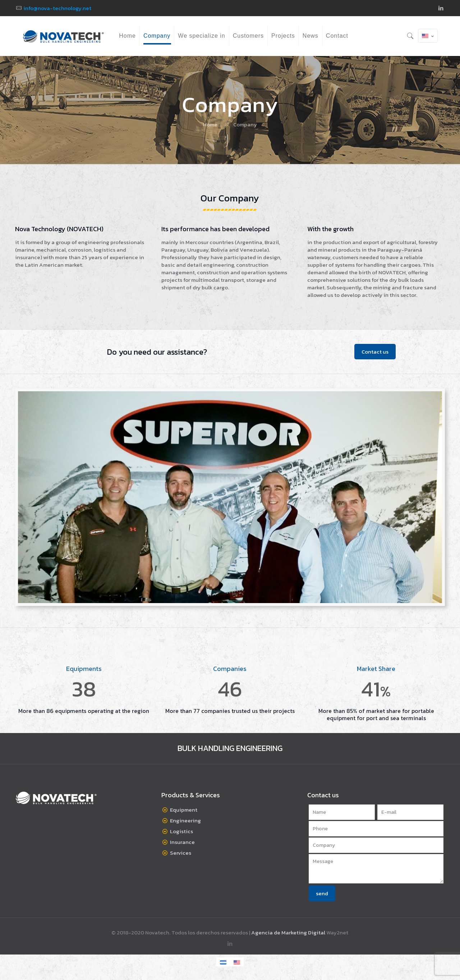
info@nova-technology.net (57, 8)
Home (210, 124)
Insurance (182, 842)
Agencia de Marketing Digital (288, 932)
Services (181, 853)
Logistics (181, 831)
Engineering (185, 820)
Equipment (184, 810)
